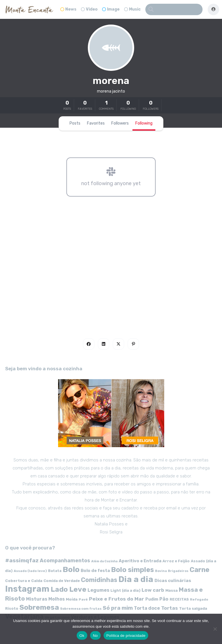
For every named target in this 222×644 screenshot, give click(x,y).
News (68, 9)
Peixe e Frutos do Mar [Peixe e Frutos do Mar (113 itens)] (117, 599)
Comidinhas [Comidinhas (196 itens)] (99, 580)
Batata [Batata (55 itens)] (55, 571)
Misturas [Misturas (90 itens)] (37, 599)
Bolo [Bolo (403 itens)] (71, 569)
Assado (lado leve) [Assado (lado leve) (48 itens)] (30, 571)
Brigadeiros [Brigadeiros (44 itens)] (178, 571)
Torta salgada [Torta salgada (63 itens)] (193, 608)
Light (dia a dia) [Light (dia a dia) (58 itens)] (125, 590)
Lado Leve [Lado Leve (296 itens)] (69, 589)
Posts (75, 123)
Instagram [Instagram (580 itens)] (27, 589)
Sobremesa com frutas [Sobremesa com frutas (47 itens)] (81, 609)
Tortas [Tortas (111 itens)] (170, 608)
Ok (82, 636)
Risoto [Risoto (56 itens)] (12, 608)
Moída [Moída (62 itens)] (72, 599)
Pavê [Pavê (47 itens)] (83, 599)
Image (111, 9)
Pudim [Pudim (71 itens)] (152, 599)
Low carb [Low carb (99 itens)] (153, 590)
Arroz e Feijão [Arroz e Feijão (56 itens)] (176, 561)
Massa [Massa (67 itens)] (172, 590)
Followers (120, 123)
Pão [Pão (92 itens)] (164, 599)
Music (132, 9)
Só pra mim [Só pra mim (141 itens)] (118, 608)
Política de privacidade (126, 636)
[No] (215, 629)
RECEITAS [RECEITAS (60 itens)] (179, 599)
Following (144, 123)
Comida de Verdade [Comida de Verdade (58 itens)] (62, 581)
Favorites (96, 123)
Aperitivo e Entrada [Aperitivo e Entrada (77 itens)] (140, 561)
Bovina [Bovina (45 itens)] (161, 571)
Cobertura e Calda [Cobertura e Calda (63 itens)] (24, 581)
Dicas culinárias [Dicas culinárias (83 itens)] (173, 581)
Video (89, 9)
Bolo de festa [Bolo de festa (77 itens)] (95, 571)
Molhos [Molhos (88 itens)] (57, 599)
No (95, 636)
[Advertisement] (111, 273)
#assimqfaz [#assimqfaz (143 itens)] (22, 560)
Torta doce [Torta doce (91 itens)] (147, 608)
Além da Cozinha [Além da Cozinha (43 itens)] (104, 561)
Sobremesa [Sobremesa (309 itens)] (39, 607)
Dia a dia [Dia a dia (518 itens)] (136, 579)
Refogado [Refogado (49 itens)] (199, 599)
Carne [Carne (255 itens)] (200, 570)
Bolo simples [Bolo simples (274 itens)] (132, 570)
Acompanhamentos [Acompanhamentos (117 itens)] (65, 560)
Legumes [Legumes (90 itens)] (98, 590)
